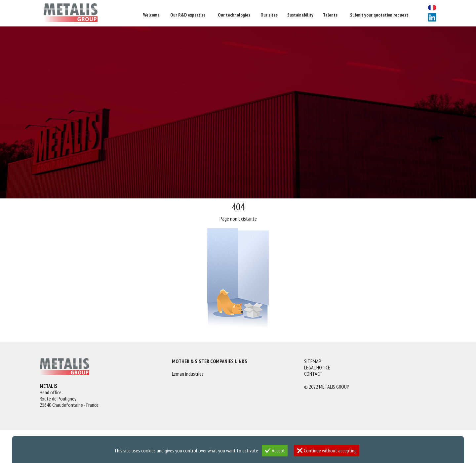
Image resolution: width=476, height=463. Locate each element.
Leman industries (188, 374)
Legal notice (317, 368)
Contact (313, 374)
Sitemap (313, 361)
